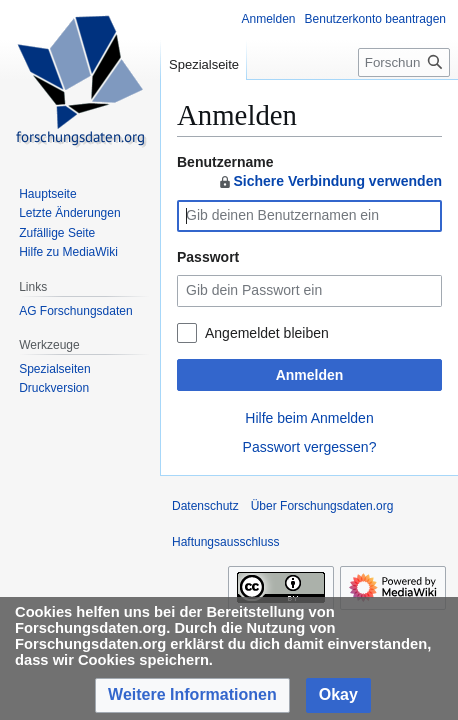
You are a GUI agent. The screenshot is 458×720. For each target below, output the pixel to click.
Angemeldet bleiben (267, 333)
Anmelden (310, 375)
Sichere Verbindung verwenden (329, 181)
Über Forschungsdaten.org (322, 506)
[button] (192, 695)
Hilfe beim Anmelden (309, 418)
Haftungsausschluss (225, 542)
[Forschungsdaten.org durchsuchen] (404, 62)
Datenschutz (205, 506)
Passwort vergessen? (310, 447)
